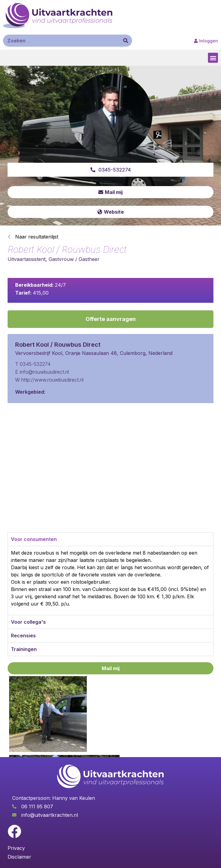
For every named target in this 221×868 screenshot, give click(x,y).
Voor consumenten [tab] (34, 539)
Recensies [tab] (23, 636)
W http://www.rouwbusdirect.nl (49, 380)
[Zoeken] (126, 41)
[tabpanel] (110, 580)
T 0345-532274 (33, 364)
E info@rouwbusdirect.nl (42, 372)
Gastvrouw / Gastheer (74, 259)
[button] (213, 58)
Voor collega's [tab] (28, 622)
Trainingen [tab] (24, 649)
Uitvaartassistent (27, 259)
